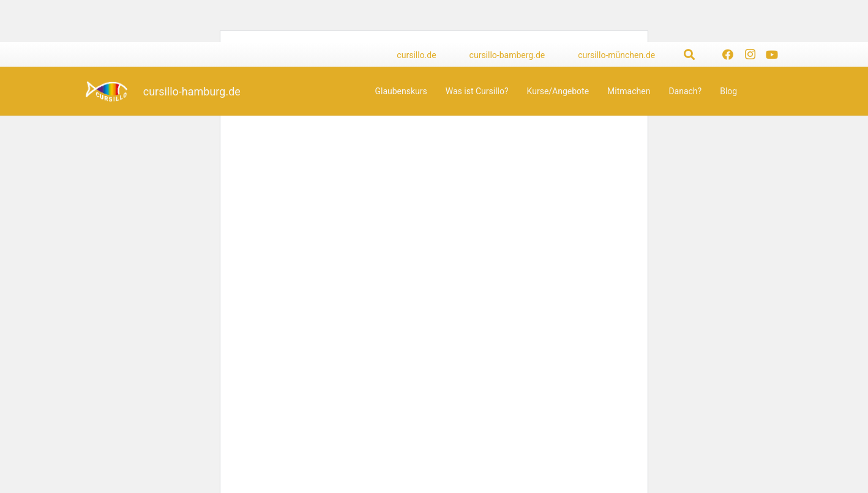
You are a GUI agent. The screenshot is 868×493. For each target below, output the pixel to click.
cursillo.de (416, 55)
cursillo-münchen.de (616, 55)
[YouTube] (772, 54)
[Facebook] (728, 54)
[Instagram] (750, 54)
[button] (689, 54)
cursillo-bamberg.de (507, 55)
